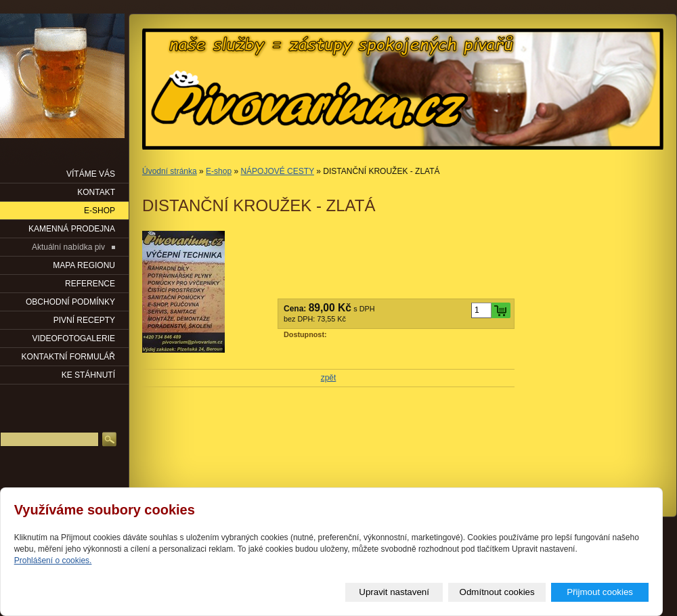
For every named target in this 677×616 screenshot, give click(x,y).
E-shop (219, 171)
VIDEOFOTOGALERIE (74, 338)
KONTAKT (96, 192)
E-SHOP (100, 211)
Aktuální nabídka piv (68, 247)
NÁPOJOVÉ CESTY (277, 171)
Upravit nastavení (394, 592)
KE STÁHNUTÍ (88, 375)
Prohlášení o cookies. (53, 560)
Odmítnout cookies (497, 592)
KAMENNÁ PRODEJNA (72, 229)
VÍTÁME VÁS (91, 174)
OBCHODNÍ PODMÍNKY (70, 302)
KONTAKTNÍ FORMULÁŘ (68, 357)
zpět (329, 378)
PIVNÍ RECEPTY (84, 320)
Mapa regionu (84, 265)
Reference (90, 284)
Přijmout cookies (600, 592)
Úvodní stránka (170, 171)
